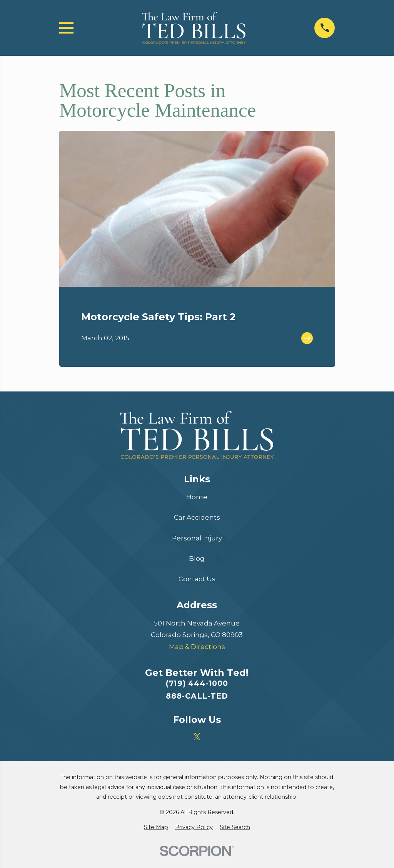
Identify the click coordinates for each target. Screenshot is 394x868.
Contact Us (197, 579)
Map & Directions (197, 647)
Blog (197, 559)
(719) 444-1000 (197, 683)
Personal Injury (197, 538)
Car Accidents (197, 517)
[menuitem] (156, 828)
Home (197, 497)
